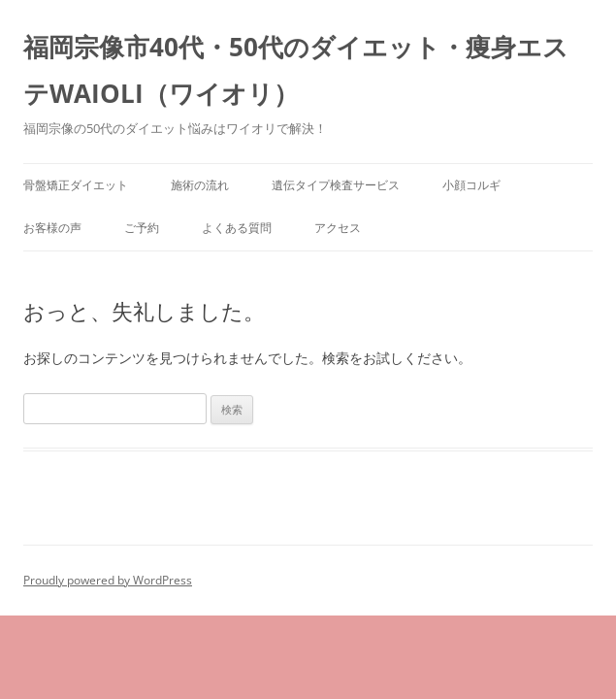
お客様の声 (52, 228)
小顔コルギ (471, 185)
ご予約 (142, 228)
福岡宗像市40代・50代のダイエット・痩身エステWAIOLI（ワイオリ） (296, 70)
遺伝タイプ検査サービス (336, 185)
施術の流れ (200, 185)
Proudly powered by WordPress (108, 580)
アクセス (338, 228)
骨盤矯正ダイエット (76, 185)
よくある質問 (237, 228)
